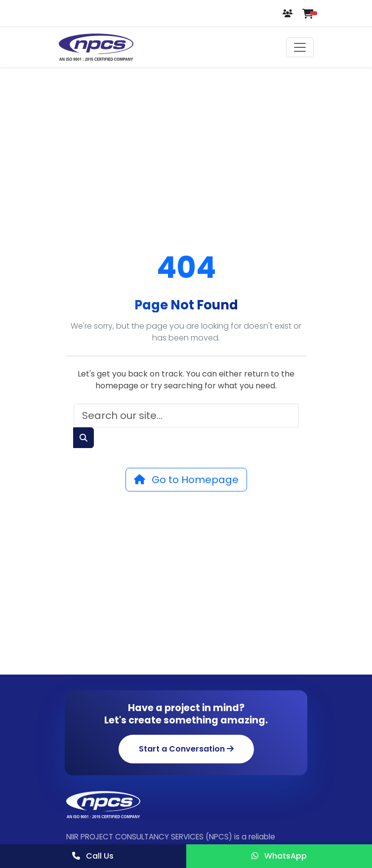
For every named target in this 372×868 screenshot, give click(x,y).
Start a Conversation (186, 749)
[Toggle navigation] (300, 47)
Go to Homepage (186, 480)
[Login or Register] (289, 14)
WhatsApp (279, 856)
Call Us (93, 856)
